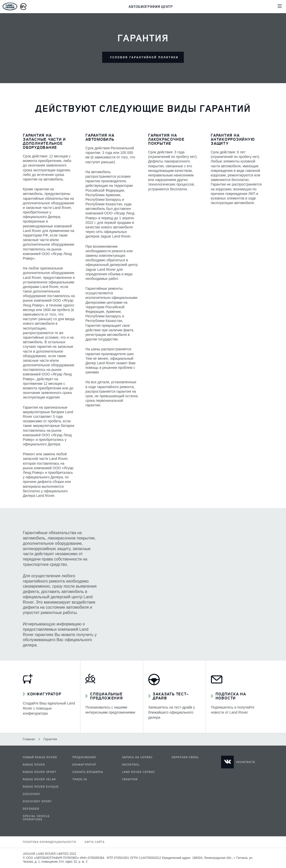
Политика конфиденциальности (49, 842)
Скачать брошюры (88, 772)
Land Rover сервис (138, 772)
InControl (131, 765)
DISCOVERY (32, 794)
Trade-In (80, 779)
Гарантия (130, 779)
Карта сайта (95, 842)
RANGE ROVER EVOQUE (41, 787)
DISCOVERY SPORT (37, 801)
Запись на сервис (137, 757)
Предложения (84, 757)
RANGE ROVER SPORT (40, 772)
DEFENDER (31, 809)
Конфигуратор (84, 765)
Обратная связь (185, 757)
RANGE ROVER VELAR (39, 779)
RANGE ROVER (34, 765)
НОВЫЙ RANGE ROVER (40, 757)
